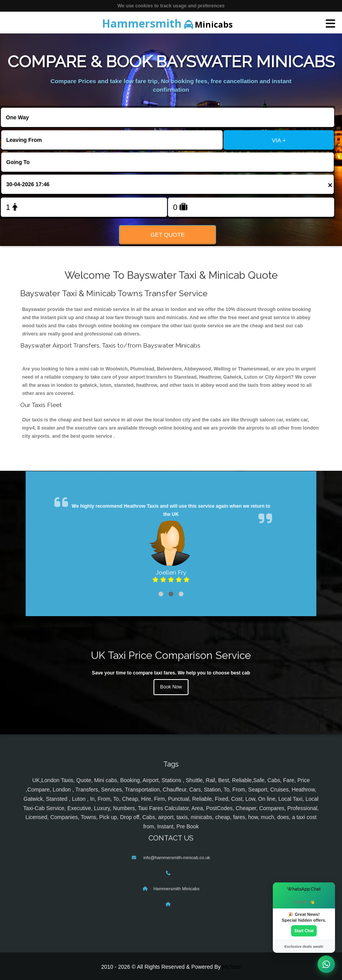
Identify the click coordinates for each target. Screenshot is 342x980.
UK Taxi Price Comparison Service (171, 655)
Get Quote (168, 235)
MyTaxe (232, 967)
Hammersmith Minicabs (177, 889)
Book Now (171, 687)
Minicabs (167, 23)
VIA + (279, 140)
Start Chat (304, 931)
